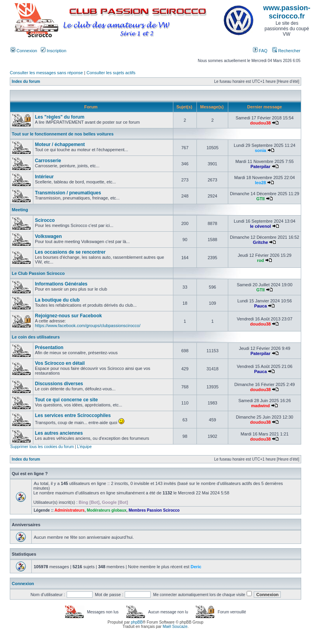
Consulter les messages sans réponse (46, 73)
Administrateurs (70, 510)
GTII (260, 199)
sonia (261, 150)
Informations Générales (61, 284)
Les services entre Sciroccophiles (73, 415)
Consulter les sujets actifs (111, 73)
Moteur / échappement (60, 145)
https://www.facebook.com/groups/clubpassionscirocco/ (88, 326)
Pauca (260, 306)
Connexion (24, 51)
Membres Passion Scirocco (154, 510)
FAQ (260, 51)
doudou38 (261, 123)
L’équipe (84, 447)
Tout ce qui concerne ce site (66, 400)
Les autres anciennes (59, 433)
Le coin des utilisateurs (36, 337)
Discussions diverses (59, 384)
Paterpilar (261, 166)
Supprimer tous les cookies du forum (42, 447)
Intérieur (44, 177)
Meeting (20, 210)
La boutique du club (57, 300)
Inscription (54, 51)
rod (260, 260)
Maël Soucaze (175, 627)
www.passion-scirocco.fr (287, 12)
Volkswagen (48, 236)
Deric (196, 567)
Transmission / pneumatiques (68, 193)
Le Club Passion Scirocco (38, 273)
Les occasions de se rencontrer (70, 252)
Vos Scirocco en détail (60, 363)
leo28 (260, 183)
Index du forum (26, 81)
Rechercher (286, 51)
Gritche (261, 242)
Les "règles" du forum (60, 117)
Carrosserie (48, 161)
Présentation (49, 348)
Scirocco (45, 220)
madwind (260, 406)
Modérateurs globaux (106, 510)
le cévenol (261, 226)
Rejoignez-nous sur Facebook (68, 316)
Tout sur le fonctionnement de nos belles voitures (63, 134)
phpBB (137, 622)
